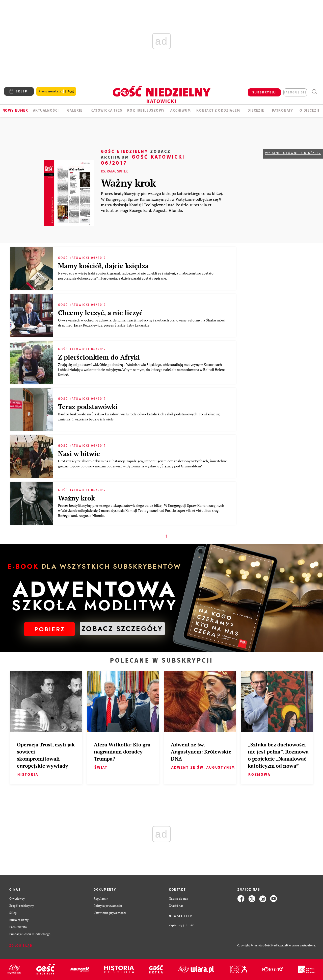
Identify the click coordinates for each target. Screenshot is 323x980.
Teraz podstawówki (88, 407)
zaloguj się (295, 92)
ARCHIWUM (181, 110)
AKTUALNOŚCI (46, 110)
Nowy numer (15, 110)
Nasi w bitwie (79, 454)
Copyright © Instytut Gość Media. (259, 946)
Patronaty (283, 110)
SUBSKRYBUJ (264, 92)
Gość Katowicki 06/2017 (143, 157)
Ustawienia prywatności (110, 913)
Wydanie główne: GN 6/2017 (293, 153)
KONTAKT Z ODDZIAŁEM (218, 110)
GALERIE (75, 110)
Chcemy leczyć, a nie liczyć (100, 313)
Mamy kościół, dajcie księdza (103, 266)
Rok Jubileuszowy (146, 110)
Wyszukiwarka (314, 92)
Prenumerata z (56, 92)
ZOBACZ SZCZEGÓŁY (122, 629)
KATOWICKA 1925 (106, 110)
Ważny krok (128, 183)
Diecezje (256, 110)
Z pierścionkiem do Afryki (99, 357)
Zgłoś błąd (21, 946)
